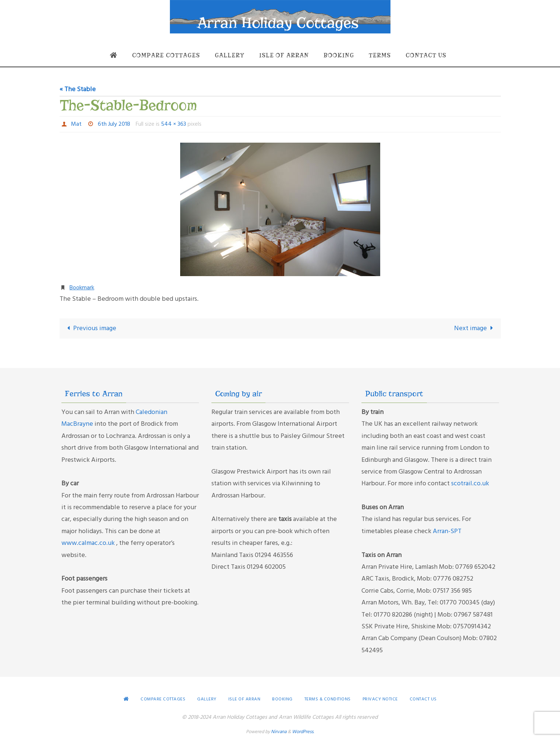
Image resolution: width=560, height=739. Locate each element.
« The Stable (78, 90)
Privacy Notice (380, 699)
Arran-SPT (447, 531)
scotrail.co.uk (470, 484)
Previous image (90, 329)
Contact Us (423, 699)
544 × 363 (174, 124)
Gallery (207, 699)
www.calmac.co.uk (89, 543)
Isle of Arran (245, 699)
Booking (282, 699)
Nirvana (279, 732)
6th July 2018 (114, 124)
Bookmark (82, 288)
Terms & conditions (328, 699)
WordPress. (303, 732)
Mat (76, 124)
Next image (475, 329)
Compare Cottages (163, 699)
